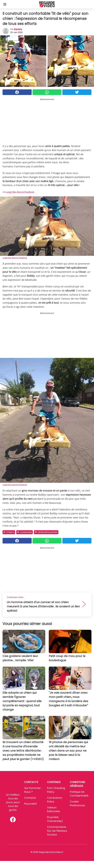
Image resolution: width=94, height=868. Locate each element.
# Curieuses (25, 532)
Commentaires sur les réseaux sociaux (57, 831)
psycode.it (31, 804)
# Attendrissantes (46, 532)
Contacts (30, 798)
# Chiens (9, 532)
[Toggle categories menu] (5, 4)
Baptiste (18, 29)
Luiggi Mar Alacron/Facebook (20, 192)
